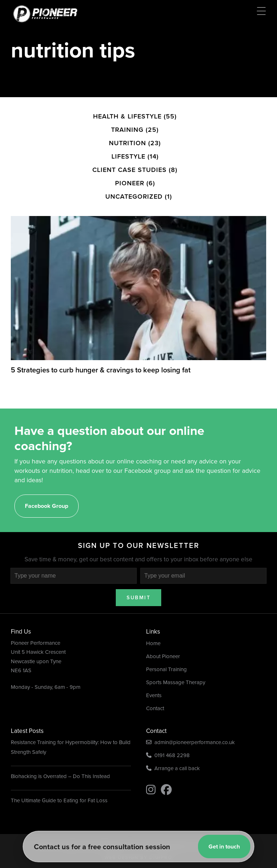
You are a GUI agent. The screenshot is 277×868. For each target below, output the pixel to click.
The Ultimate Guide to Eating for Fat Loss (59, 789)
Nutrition (127, 129)
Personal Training (166, 657)
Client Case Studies (129, 156)
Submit (138, 586)
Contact (155, 696)
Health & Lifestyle (127, 102)
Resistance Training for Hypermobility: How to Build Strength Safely (71, 736)
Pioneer (130, 169)
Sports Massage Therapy (176, 670)
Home (153, 631)
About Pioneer (163, 644)
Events (154, 683)
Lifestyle (128, 142)
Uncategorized (134, 182)
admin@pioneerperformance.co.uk (190, 731)
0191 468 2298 (168, 744)
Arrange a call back (173, 757)
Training (127, 116)
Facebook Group (47, 494)
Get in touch (224, 847)
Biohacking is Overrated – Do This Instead (60, 765)
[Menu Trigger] (261, 11)
